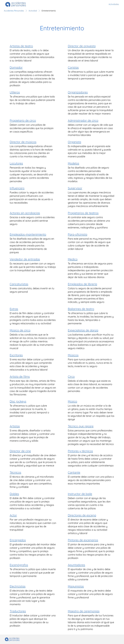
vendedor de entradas (25, 259)
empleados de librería (82, 284)
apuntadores (76, 565)
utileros (15, 92)
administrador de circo (83, 120)
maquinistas (76, 586)
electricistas (18, 586)
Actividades (114, 4)
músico (72, 401)
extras (14, 309)
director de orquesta (82, 46)
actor (13, 515)
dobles (14, 494)
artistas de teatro (21, 46)
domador (16, 67)
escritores (16, 355)
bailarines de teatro (81, 309)
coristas (73, 67)
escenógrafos (19, 565)
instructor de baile (80, 494)
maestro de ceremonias (84, 611)
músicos (73, 355)
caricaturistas (19, 284)
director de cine (20, 451)
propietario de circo (23, 120)
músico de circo (20, 330)
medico (73, 259)
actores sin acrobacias (25, 213)
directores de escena (82, 515)
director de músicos (23, 142)
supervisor (75, 188)
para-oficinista (77, 234)
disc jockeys (18, 401)
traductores (18, 611)
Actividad (33, 11)
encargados (18, 540)
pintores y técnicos (80, 451)
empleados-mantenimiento (28, 234)
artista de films (20, 377)
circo (71, 377)
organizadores (78, 92)
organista (74, 142)
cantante (74, 472)
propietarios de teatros (83, 213)
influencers (17, 188)
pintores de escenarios (83, 540)
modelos (74, 163)
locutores (16, 163)
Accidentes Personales (14, 11)
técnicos (15, 472)
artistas (15, 426)
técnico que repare (81, 426)
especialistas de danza (83, 330)
